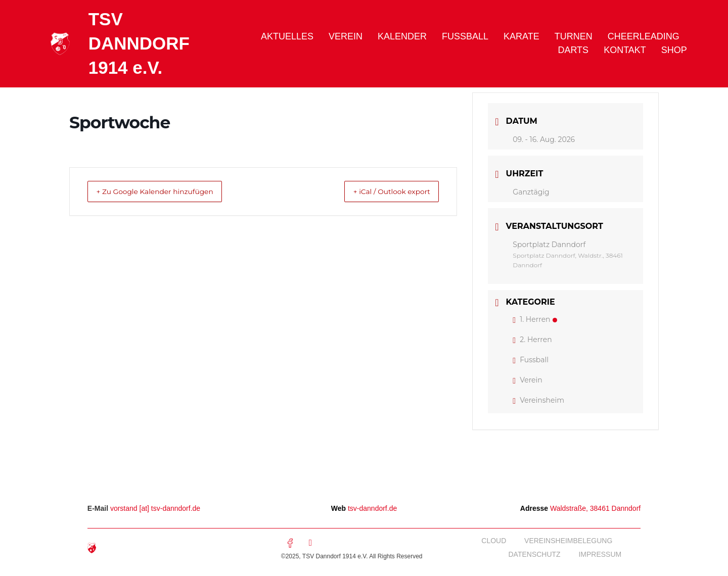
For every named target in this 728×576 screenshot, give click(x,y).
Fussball (465, 36)
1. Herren (535, 319)
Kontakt (625, 50)
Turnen (574, 36)
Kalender (402, 36)
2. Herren (532, 340)
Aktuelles (287, 36)
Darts (573, 50)
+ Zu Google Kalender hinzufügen (166, 191)
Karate (521, 36)
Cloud (492, 541)
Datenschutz (533, 554)
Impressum (600, 554)
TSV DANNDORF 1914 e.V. (139, 43)
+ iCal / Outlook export (382, 191)
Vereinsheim (538, 400)
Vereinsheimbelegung (568, 541)
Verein (346, 36)
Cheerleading (644, 36)
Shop (674, 50)
